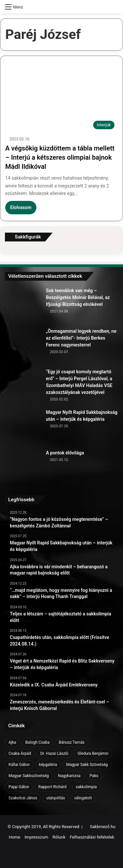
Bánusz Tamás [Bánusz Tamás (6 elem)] (72, 742)
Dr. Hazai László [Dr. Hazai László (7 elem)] (54, 753)
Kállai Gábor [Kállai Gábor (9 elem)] (19, 765)
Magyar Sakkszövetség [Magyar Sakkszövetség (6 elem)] (29, 776)
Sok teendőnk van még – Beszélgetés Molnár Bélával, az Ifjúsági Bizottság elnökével (78, 297)
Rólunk (59, 837)
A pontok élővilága (65, 453)
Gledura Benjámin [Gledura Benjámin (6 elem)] (93, 753)
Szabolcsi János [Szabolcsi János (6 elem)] (23, 798)
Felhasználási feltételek (92, 837)
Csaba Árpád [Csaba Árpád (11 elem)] (20, 753)
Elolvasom (21, 207)
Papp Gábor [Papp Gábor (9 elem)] (19, 787)
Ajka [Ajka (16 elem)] (12, 742)
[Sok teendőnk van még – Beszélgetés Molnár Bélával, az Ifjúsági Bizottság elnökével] (23, 305)
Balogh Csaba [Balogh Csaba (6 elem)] (37, 742)
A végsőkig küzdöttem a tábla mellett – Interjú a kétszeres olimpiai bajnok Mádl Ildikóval (60, 157)
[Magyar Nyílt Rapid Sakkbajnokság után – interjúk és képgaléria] (23, 427)
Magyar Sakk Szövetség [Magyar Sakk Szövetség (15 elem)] (87, 765)
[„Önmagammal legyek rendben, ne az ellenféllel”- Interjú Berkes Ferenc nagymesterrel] (23, 346)
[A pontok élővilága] (23, 468)
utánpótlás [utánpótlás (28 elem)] (56, 798)
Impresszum (36, 837)
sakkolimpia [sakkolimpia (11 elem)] (86, 787)
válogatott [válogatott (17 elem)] (83, 798)
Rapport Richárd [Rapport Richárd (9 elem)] (52, 787)
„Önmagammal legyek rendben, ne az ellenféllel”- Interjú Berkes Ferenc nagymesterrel (81, 338)
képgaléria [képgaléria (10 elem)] (48, 765)
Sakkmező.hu (103, 827)
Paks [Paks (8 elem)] (94, 776)
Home (15, 837)
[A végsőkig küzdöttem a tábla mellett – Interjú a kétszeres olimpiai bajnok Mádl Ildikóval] (61, 101)
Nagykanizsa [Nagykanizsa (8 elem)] (69, 776)
